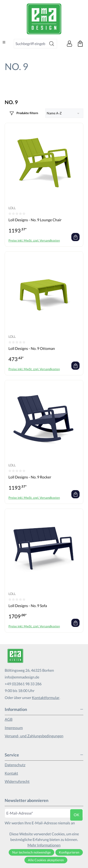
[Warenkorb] (80, 44)
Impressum (14, 728)
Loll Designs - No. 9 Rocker (30, 477)
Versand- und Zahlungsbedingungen (34, 736)
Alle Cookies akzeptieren (46, 860)
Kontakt (11, 773)
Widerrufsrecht (17, 781)
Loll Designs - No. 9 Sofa (28, 606)
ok (77, 815)
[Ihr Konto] (69, 44)
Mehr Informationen (44, 845)
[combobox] (30, 44)
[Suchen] (52, 44)
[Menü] (4, 42)
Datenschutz (15, 765)
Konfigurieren (69, 852)
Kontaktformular (46, 698)
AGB (9, 719)
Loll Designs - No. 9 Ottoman (32, 348)
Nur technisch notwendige (31, 852)
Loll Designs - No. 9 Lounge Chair (35, 220)
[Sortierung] (64, 113)
